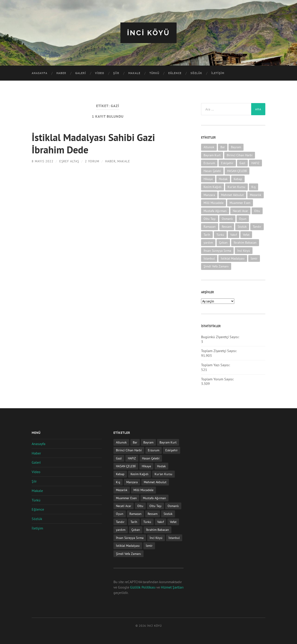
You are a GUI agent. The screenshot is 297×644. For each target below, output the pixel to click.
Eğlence (175, 73)
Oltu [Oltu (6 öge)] (257, 211)
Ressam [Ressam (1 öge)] (227, 226)
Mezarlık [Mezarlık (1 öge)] (256, 195)
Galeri (81, 73)
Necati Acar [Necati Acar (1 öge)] (240, 211)
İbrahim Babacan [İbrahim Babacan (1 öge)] (245, 242)
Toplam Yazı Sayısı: (216, 365)
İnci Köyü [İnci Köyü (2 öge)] (244, 250)
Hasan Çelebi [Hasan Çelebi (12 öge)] (212, 171)
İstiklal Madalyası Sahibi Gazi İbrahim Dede (94, 143)
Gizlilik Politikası (143, 587)
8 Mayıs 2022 (43, 161)
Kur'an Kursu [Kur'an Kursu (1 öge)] (236, 187)
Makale (134, 73)
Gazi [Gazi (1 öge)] (242, 163)
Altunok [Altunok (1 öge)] (209, 147)
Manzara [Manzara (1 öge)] (209, 195)
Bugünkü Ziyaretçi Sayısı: (221, 337)
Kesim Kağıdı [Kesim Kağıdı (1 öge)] (213, 187)
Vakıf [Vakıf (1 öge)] (234, 234)
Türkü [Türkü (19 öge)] (220, 234)
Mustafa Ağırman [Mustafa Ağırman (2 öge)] (215, 211)
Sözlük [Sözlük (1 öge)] (242, 226)
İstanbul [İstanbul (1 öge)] (209, 258)
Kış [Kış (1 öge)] (254, 187)
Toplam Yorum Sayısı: (218, 379)
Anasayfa (40, 73)
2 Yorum (92, 161)
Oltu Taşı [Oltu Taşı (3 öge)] (210, 218)
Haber (61, 73)
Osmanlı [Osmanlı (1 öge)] (227, 218)
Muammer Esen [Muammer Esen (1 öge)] (240, 202)
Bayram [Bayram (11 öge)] (236, 147)
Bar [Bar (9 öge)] (223, 147)
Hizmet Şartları (172, 587)
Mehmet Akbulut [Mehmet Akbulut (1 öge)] (232, 195)
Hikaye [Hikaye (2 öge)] (208, 179)
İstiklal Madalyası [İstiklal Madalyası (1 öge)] (233, 258)
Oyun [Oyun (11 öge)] (243, 218)
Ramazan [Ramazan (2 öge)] (210, 226)
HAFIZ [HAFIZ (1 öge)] (255, 163)
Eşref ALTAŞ (69, 161)
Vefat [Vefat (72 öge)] (246, 234)
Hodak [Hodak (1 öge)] (223, 179)
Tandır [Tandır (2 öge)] (257, 226)
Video (100, 73)
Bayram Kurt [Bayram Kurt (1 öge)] (212, 155)
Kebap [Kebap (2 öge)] (238, 179)
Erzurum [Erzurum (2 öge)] (209, 163)
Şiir (116, 73)
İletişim (218, 73)
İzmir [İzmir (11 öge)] (254, 258)
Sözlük (196, 73)
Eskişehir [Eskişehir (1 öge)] (227, 163)
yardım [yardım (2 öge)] (208, 242)
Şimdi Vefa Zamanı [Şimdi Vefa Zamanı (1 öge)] (216, 266)
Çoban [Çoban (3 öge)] (223, 242)
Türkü (154, 73)
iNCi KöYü (148, 33)
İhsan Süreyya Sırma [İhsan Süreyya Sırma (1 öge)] (217, 250)
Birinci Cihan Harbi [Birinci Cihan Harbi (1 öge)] (240, 155)
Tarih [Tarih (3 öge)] (207, 234)
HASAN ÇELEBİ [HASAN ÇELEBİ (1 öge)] (237, 171)
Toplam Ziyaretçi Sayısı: (219, 351)
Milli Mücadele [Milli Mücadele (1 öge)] (214, 202)
